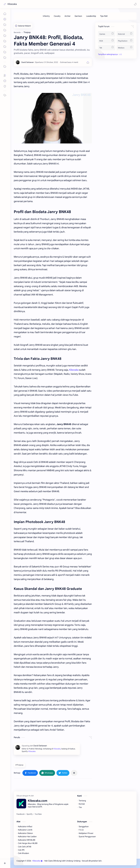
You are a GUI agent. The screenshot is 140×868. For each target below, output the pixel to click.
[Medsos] (125, 48)
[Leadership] (91, 16)
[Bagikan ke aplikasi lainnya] (74, 773)
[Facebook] (21, 814)
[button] (135, 4)
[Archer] (68, 16)
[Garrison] (78, 16)
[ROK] (107, 41)
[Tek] (107, 48)
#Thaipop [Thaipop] (19, 765)
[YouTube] (38, 814)
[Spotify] (30, 814)
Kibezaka (12, 4)
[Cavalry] (57, 16)
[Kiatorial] (125, 34)
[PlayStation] (125, 41)
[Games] (107, 34)
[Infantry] (46, 16)
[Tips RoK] (104, 16)
